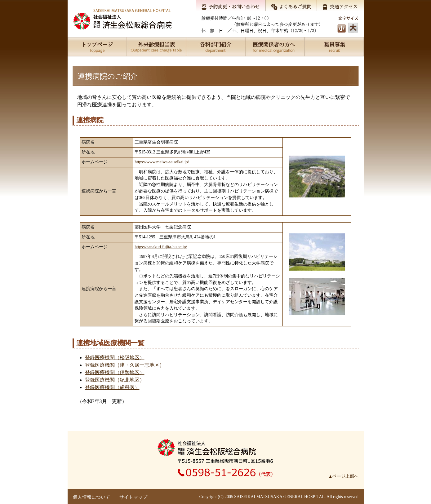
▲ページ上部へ (343, 476)
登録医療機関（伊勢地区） (115, 372)
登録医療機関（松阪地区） (115, 358)
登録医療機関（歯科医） (112, 387)
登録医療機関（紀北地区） (115, 380)
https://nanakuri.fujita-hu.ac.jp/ (161, 247)
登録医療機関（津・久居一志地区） (125, 365)
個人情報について (91, 497)
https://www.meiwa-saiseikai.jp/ (162, 162)
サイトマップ (133, 497)
